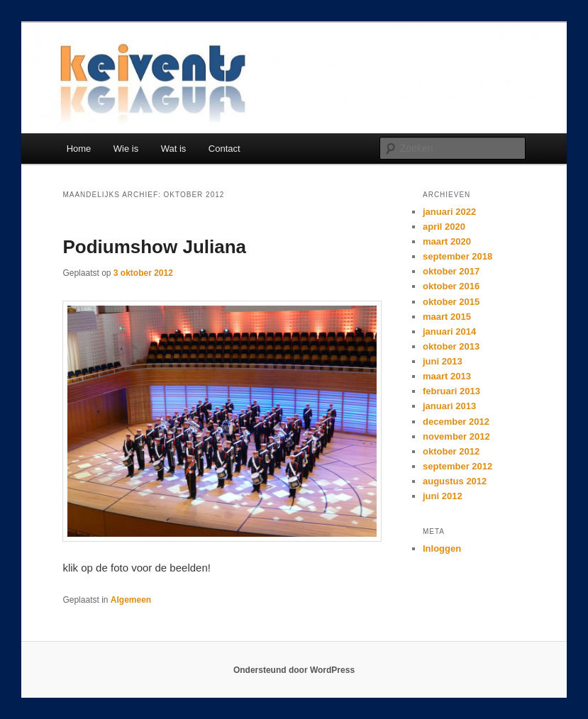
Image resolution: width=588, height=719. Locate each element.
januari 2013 (449, 406)
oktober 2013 (451, 346)
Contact (224, 149)
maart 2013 (447, 376)
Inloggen (442, 548)
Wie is (126, 149)
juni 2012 (443, 496)
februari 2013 (451, 391)
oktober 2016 (451, 286)
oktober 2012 (451, 451)
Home (79, 149)
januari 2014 (449, 331)
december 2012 (456, 422)
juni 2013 (443, 361)
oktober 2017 (451, 271)
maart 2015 (447, 317)
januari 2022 (449, 212)
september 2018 (457, 256)
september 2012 (457, 466)
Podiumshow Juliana (154, 247)
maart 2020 (447, 241)
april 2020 (444, 227)
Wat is (174, 149)
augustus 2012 (455, 481)
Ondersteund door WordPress (294, 670)
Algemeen (131, 600)
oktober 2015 (451, 302)
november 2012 (456, 436)
